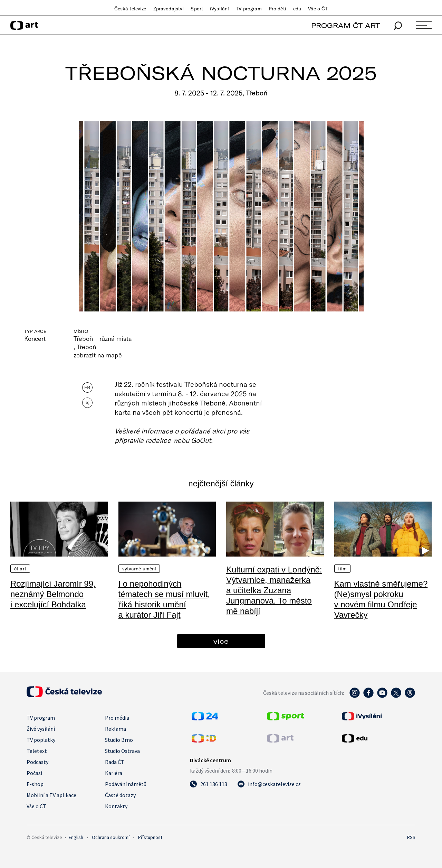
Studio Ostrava (122, 751)
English (76, 837)
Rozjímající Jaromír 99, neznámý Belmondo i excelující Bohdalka (53, 594)
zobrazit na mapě (98, 355)
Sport (197, 9)
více (221, 641)
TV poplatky (41, 740)
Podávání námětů (126, 784)
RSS (411, 837)
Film (343, 569)
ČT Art (20, 569)
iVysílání (219, 9)
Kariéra (114, 773)
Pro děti (277, 9)
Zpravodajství (169, 9)
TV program (249, 9)
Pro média (117, 718)
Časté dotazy (120, 795)
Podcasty (37, 762)
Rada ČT (115, 762)
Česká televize (130, 9)
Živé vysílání (41, 729)
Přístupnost (150, 837)
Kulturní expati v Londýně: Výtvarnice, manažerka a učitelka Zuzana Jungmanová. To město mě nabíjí (274, 590)
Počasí (34, 773)
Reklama (116, 729)
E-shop (35, 784)
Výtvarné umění (139, 569)
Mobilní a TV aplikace (51, 795)
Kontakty (116, 806)
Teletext (37, 751)
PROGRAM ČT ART (345, 25)
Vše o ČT (318, 9)
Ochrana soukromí (111, 837)
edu (297, 9)
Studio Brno (119, 740)
